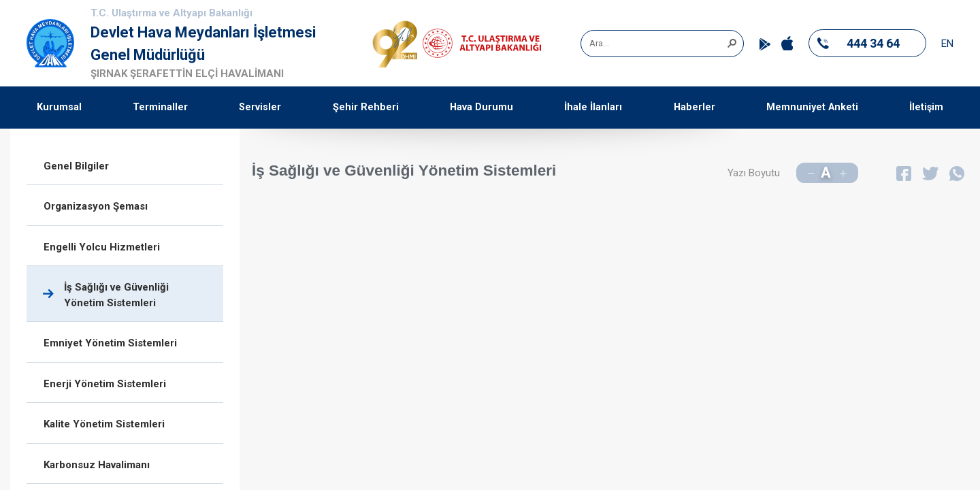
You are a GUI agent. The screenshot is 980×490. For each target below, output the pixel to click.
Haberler (695, 107)
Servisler (260, 107)
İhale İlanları (593, 107)
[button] (732, 42)
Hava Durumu (481, 107)
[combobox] (657, 44)
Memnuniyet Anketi (812, 107)
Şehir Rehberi (366, 107)
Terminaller (160, 107)
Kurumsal (59, 107)
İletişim (926, 107)
